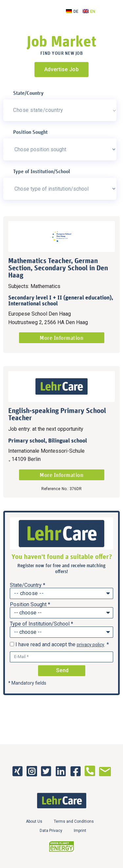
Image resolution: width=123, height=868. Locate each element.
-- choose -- (29, 593)
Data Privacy (51, 831)
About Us (34, 821)
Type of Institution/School (42, 171)
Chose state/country (38, 110)
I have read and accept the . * (62, 644)
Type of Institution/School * (41, 624)
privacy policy (91, 645)
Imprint (80, 831)
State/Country (28, 93)
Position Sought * (30, 605)
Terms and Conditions (74, 821)
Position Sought (30, 132)
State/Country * (28, 585)
